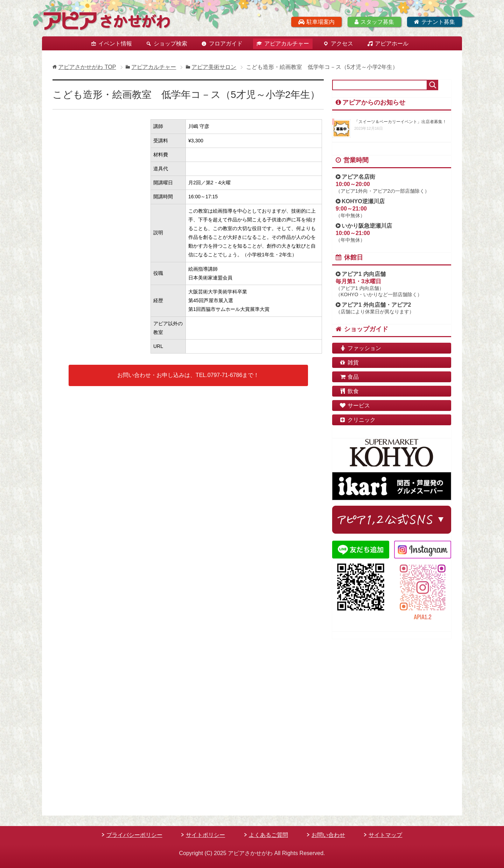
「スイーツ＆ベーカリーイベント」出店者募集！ (400, 122)
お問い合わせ (328, 835)
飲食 (349, 391)
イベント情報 (115, 44)
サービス (355, 405)
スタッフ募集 (374, 22)
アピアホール (392, 44)
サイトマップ (385, 835)
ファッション (360, 348)
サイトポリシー (205, 835)
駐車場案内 (316, 22)
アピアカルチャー (287, 44)
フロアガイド (226, 44)
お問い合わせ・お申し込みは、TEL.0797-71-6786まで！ (188, 375)
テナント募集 (435, 22)
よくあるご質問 (268, 835)
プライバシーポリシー (134, 835)
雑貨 (349, 362)
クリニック (357, 420)
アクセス (342, 44)
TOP (87, 67)
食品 (349, 377)
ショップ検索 (170, 44)
